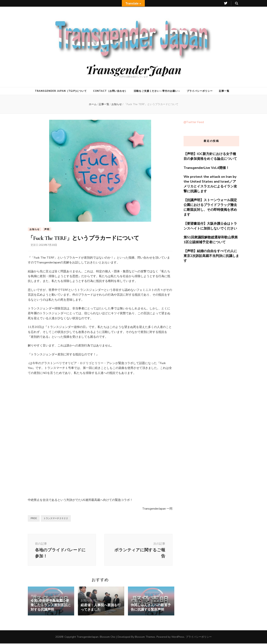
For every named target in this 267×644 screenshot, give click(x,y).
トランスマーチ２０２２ (56, 518)
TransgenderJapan (134, 70)
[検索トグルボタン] (237, 3)
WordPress (178, 637)
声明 (47, 229)
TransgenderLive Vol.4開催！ (206, 168)
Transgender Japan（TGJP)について (61, 91)
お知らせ (35, 229)
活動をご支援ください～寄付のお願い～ (157, 91)
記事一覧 (224, 91)
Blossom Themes (145, 637)
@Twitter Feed (194, 122)
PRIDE (34, 518)
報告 (96, 601)
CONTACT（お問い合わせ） (110, 91)
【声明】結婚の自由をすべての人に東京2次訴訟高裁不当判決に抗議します (211, 256)
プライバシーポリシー (200, 91)
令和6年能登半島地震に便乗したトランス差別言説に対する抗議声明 (51, 606)
